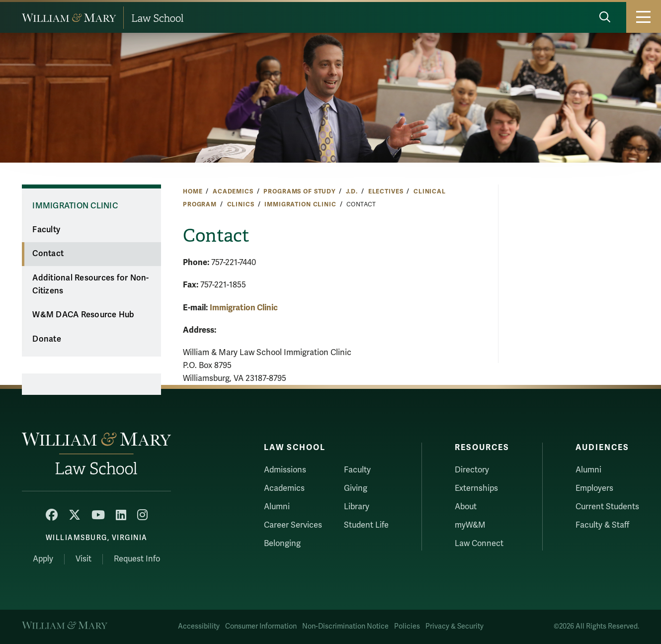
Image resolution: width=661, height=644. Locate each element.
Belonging (282, 544)
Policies (407, 626)
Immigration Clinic (300, 204)
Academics (233, 191)
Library (357, 507)
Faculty (46, 230)
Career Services (293, 525)
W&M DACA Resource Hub (83, 315)
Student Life (366, 525)
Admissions (285, 470)
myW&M (470, 525)
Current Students (607, 507)
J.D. (352, 191)
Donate (47, 339)
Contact (48, 254)
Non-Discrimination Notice (345, 626)
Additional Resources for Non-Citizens (90, 285)
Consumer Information (261, 626)
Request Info (137, 559)
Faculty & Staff (602, 525)
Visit (83, 559)
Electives (386, 191)
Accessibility (199, 626)
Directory (472, 470)
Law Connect (479, 544)
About (466, 507)
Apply (43, 559)
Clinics (241, 204)
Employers (594, 488)
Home (193, 191)
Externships (476, 488)
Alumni (277, 507)
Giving (356, 488)
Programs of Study (299, 191)
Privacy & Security (454, 626)
